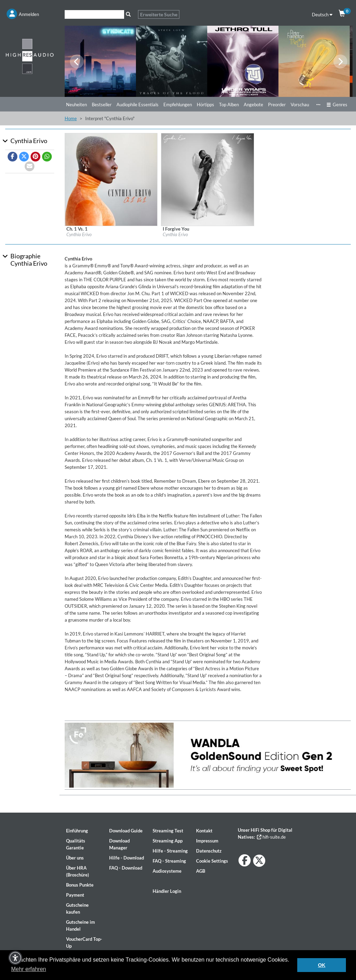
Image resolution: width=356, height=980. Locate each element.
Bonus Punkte (80, 885)
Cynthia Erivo (79, 234)
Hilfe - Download (127, 858)
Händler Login (167, 891)
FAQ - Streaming (169, 861)
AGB (201, 871)
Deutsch (322, 15)
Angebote (253, 105)
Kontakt (204, 831)
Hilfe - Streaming (170, 851)
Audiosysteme (167, 871)
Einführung (77, 831)
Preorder (277, 105)
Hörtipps (205, 105)
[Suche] (94, 14)
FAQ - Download (126, 868)
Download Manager (119, 844)
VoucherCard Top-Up (84, 942)
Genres (337, 105)
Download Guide (126, 831)
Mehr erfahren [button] (29, 969)
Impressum (207, 841)
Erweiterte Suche (159, 14)
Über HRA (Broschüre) (78, 871)
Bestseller (102, 105)
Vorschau (300, 105)
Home (71, 118)
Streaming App (168, 841)
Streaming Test (168, 831)
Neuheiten (76, 105)
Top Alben (229, 105)
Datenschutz (209, 851)
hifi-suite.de (271, 837)
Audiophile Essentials (137, 105)
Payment (75, 895)
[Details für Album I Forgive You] (208, 179)
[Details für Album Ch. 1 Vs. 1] (111, 179)
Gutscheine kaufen (77, 908)
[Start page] (30, 56)
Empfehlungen (178, 105)
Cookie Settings (212, 861)
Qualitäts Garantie (76, 844)
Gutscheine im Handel (80, 925)
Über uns (75, 858)
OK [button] (322, 965)
